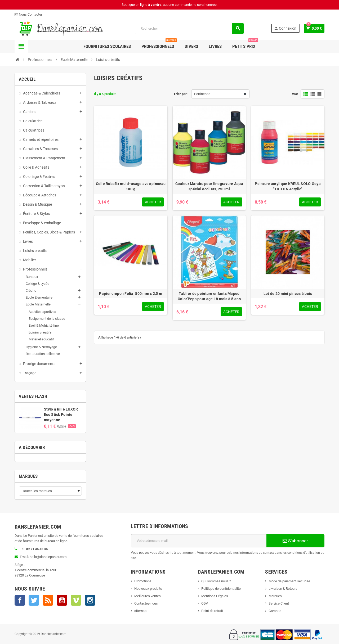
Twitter (34, 600)
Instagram (90, 600)
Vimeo (76, 600)
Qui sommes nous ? (216, 581)
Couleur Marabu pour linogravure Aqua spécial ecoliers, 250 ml (209, 186)
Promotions (143, 581)
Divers (191, 46)
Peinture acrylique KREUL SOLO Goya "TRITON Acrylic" (288, 186)
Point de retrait (212, 611)
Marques (28, 476)
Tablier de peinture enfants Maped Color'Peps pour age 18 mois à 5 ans (209, 296)
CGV (205, 603)
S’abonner (295, 541)
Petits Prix (245, 44)
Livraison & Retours (283, 589)
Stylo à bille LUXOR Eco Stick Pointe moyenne (61, 415)
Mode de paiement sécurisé (289, 581)
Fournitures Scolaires (107, 46)
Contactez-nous (146, 603)
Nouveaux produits (148, 589)
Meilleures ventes (148, 596)
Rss (48, 600)
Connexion (285, 28)
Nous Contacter (28, 14)
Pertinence (202, 94)
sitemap (140, 611)
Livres (215, 46)
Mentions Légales (215, 596)
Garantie (275, 611)
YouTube (62, 600)
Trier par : (181, 94)
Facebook (20, 600)
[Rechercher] (189, 28)
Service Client (279, 603)
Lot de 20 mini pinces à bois (288, 294)
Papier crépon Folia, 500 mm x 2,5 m (131, 294)
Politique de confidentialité (221, 589)
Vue (295, 94)
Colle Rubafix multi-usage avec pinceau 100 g (131, 186)
